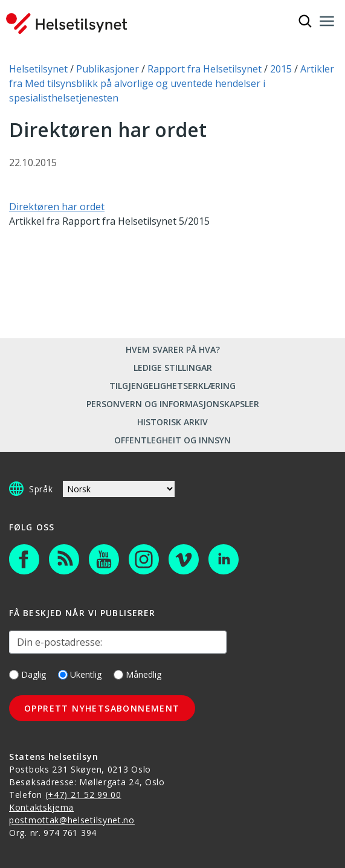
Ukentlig (80, 674)
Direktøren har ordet (57, 207)
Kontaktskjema (41, 807)
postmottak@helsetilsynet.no (72, 820)
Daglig (27, 674)
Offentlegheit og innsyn (172, 440)
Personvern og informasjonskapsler (173, 404)
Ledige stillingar (173, 368)
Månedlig (137, 674)
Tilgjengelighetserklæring (172, 386)
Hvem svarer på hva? (173, 349)
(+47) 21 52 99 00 (83, 795)
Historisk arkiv (172, 422)
